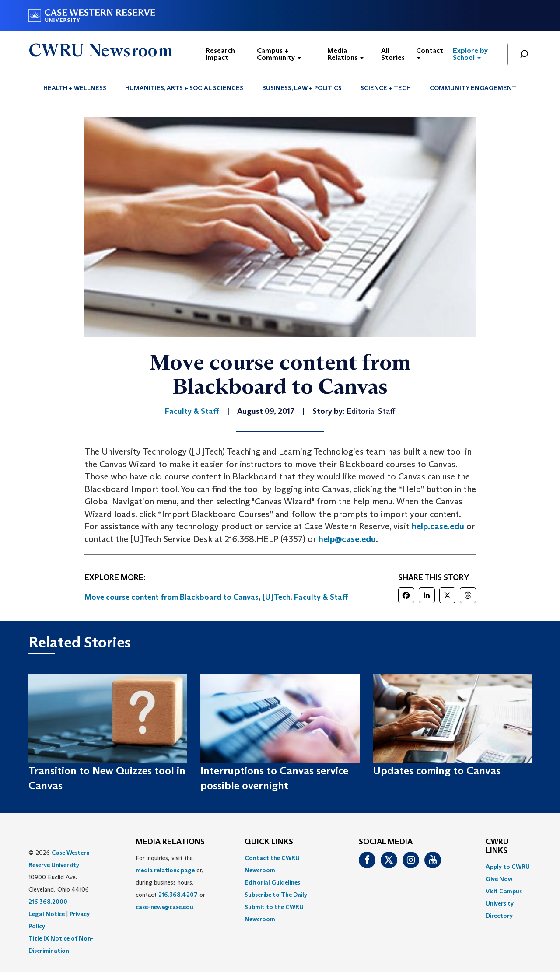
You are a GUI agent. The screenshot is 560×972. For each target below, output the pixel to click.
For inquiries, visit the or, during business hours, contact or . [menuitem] (170, 882)
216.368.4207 (178, 895)
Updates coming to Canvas (437, 771)
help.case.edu (438, 526)
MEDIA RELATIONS (170, 842)
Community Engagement (473, 88)
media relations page (165, 870)
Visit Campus (504, 891)
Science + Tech (386, 88)
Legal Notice (47, 914)
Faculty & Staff (321, 597)
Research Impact (220, 54)
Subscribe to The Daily (276, 895)
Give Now (499, 879)
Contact (430, 53)
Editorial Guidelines (272, 882)
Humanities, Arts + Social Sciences (184, 88)
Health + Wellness (75, 88)
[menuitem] (75, 88)
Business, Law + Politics (302, 88)
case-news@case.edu (164, 907)
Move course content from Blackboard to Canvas (171, 597)
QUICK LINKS (269, 842)
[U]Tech (276, 597)
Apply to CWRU (508, 867)
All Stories (393, 54)
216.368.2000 (48, 902)
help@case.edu (347, 539)
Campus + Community (279, 54)
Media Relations (345, 54)
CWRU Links (497, 846)
